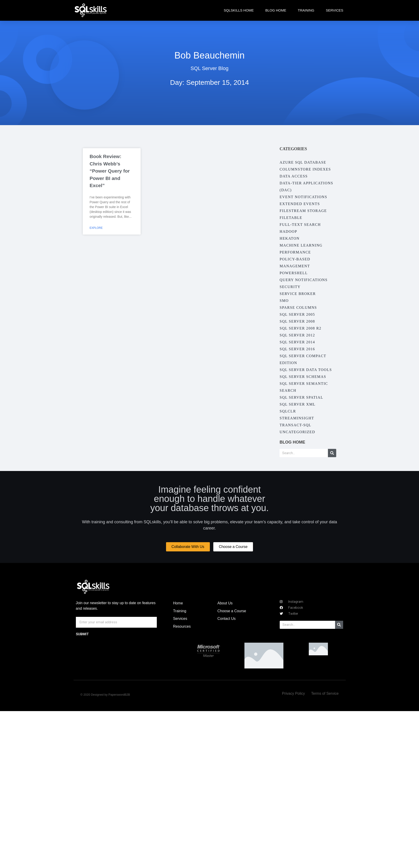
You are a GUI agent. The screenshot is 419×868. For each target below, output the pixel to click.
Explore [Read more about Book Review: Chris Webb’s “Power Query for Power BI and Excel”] (96, 228)
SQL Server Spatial (301, 397)
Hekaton (289, 238)
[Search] (332, 453)
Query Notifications (303, 280)
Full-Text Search (300, 225)
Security (290, 287)
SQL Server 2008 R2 (300, 328)
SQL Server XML (297, 404)
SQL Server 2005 (297, 314)
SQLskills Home (239, 10)
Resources (182, 626)
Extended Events (300, 204)
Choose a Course (232, 611)
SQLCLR (288, 411)
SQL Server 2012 (297, 335)
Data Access (294, 176)
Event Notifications (303, 197)
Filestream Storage (303, 211)
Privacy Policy (294, 693)
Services (335, 10)
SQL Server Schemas (303, 377)
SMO (284, 301)
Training (306, 10)
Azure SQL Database (303, 162)
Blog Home (276, 10)
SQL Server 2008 (297, 321)
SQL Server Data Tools (306, 370)
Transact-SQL (295, 425)
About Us (225, 603)
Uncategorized (297, 432)
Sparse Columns (298, 307)
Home (178, 603)
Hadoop (288, 231)
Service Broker (298, 294)
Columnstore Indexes (305, 169)
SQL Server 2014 (297, 342)
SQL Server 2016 (297, 349)
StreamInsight (297, 418)
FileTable (291, 218)
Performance (295, 252)
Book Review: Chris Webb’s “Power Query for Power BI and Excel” (110, 171)
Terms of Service (325, 693)
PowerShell (294, 273)
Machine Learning (301, 245)
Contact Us (227, 619)
